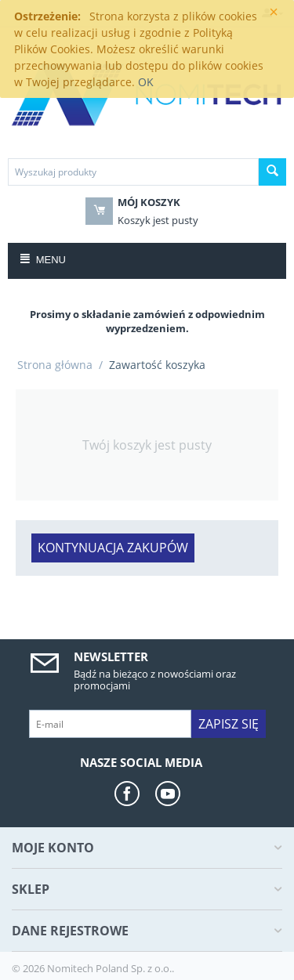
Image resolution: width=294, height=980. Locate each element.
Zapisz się (229, 724)
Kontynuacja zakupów (113, 548)
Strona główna (55, 365)
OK (146, 82)
